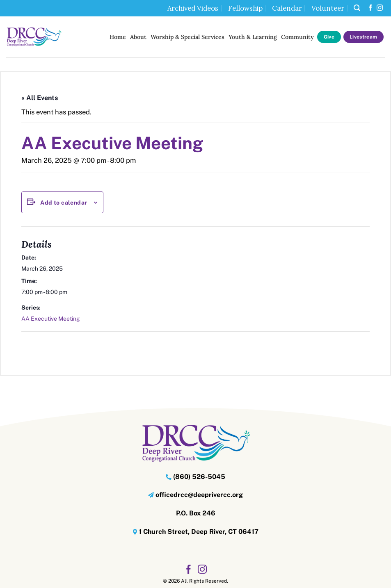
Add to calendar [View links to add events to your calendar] (64, 203)
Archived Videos (193, 8)
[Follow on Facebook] (370, 8)
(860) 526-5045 (199, 477)
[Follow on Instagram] (380, 8)
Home (118, 37)
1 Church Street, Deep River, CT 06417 (199, 532)
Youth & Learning (253, 37)
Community (297, 37)
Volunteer (328, 8)
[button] (357, 8)
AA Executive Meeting (51, 319)
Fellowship (245, 8)
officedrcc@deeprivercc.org (199, 495)
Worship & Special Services (187, 37)
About (138, 37)
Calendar (287, 8)
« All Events (40, 98)
